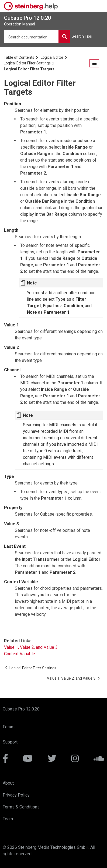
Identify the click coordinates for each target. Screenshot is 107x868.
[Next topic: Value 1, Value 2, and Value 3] (71, 678)
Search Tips (82, 36)
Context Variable (20, 654)
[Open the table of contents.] (94, 63)
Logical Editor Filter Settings (27, 63)
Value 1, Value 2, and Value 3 (31, 647)
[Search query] (37, 36)
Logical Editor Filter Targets (29, 69)
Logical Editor (52, 57)
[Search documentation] (64, 36)
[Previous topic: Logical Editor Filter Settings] (33, 668)
